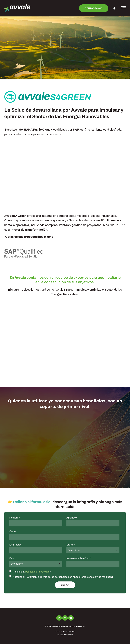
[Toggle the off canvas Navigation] (123, 8)
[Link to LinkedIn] (59, 618)
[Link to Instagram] (65, 618)
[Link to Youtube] (71, 618)
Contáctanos (94, 8)
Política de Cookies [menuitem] (65, 635)
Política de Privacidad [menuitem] (65, 631)
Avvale (55, 626)
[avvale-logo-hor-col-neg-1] (17, 8)
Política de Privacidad (37, 572)
